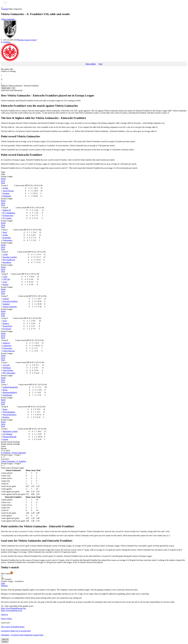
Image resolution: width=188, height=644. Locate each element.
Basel (5, 232)
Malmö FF (7, 210)
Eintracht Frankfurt (10, 301)
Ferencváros (7, 348)
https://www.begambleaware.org (13, 608)
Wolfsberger (7, 395)
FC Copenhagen (9, 213)
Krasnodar (7, 238)
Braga (5, 409)
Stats (101, 64)
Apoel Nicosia (8, 191)
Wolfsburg (7, 368)
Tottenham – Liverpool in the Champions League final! (22, 635)
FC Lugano (7, 218)
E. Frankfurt (94, 51)
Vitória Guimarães (94, 28)
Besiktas (6, 417)
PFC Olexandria (9, 373)
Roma (5, 390)
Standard (6, 304)
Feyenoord (7, 329)
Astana (5, 439)
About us (4, 614)
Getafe (5, 235)
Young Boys (7, 326)
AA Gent (6, 365)
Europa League (28, 40)
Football (5, 9)
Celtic (5, 277)
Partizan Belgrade (10, 437)
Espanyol (6, 343)
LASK (5, 254)
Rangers (6, 323)
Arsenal (6, 299)
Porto (5, 321)
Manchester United (10, 431)
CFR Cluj (6, 279)
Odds (3, 583)
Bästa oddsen (91, 64)
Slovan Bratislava (10, 415)
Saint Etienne (8, 370)
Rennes (6, 284)
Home (3, 179)
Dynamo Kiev (8, 215)
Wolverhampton (9, 412)
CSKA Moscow (9, 351)
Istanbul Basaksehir (10, 387)
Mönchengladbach (10, 392)
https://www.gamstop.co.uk (11, 610)
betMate (5, 642)
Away (3, 181)
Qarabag (6, 193)
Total (3, 183)
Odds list (5, 639)
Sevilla (5, 188)
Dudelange (7, 196)
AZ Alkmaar (8, 434)
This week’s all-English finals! (13, 627)
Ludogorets (7, 346)
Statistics (4, 586)
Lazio (5, 282)
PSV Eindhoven (9, 260)
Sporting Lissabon (10, 257)
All (13, 88)
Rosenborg (7, 262)
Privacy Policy (7, 619)
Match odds (6, 88)
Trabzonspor (8, 240)
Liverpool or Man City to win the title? (16, 631)
